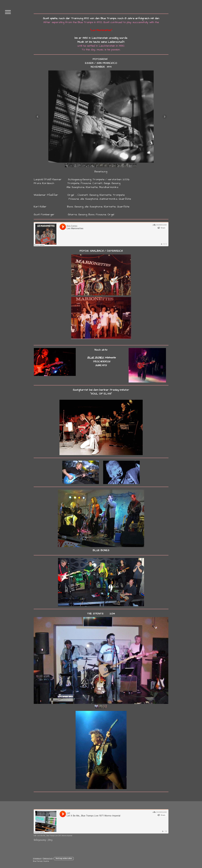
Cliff (35, 836)
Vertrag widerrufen (64, 858)
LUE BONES (97, 358)
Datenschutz (48, 858)
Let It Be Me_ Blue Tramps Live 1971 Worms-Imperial (55, 836)
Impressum (37, 858)
